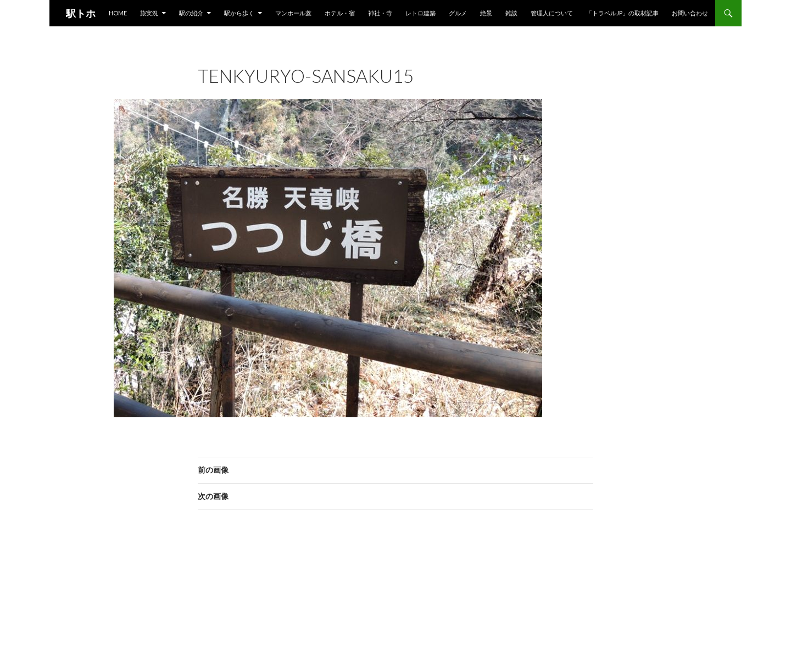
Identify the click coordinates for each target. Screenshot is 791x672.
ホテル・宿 (340, 13)
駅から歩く (239, 13)
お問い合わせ (690, 13)
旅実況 (149, 13)
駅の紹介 (191, 13)
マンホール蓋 (293, 13)
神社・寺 (380, 13)
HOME (118, 13)
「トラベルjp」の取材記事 (622, 13)
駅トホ (81, 13)
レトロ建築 (420, 13)
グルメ (458, 13)
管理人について (552, 13)
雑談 (511, 13)
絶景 (486, 13)
